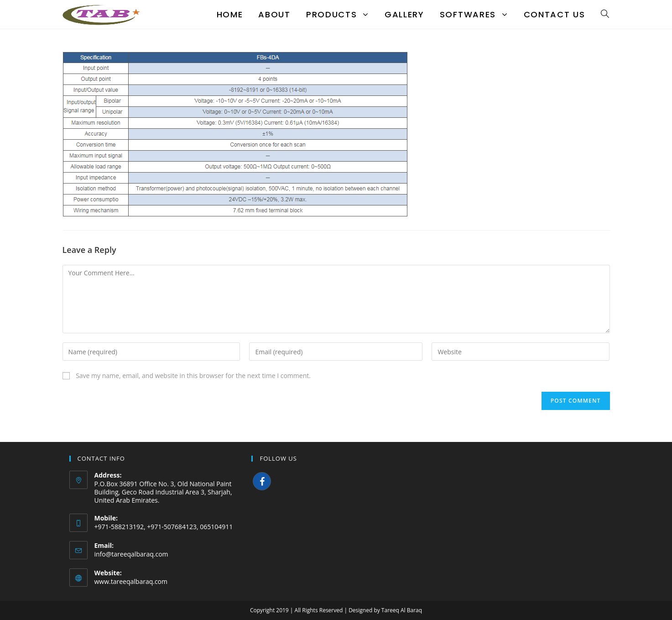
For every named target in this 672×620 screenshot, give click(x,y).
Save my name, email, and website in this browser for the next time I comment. (193, 376)
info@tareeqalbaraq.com (131, 554)
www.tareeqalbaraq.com (131, 581)
